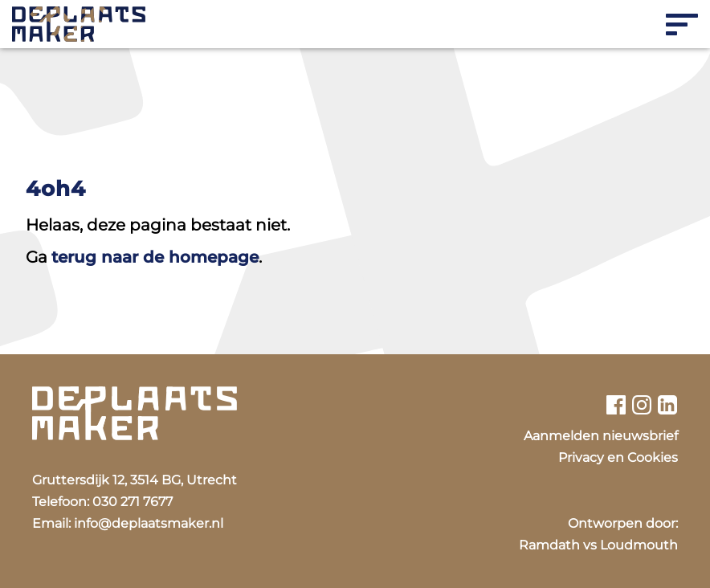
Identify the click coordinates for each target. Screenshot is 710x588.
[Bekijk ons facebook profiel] (616, 405)
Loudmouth (639, 545)
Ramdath (549, 545)
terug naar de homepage (155, 257)
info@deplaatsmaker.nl (149, 523)
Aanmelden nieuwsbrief (601, 436)
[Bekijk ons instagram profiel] (642, 405)
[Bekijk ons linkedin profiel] (668, 405)
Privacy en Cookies (618, 457)
